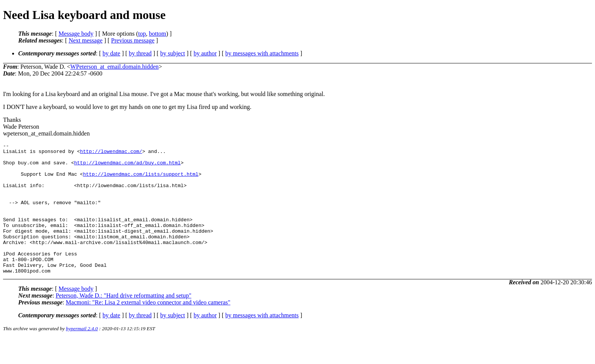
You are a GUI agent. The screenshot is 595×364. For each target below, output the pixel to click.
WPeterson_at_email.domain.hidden (114, 67)
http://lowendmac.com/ (111, 153)
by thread (140, 53)
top (142, 34)
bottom (157, 34)
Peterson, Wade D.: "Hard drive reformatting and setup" (124, 322)
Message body (76, 34)
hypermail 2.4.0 (82, 355)
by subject (172, 53)
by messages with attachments (262, 53)
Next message (86, 40)
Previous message (133, 40)
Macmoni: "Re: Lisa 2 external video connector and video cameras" (148, 329)
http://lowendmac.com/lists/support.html (141, 181)
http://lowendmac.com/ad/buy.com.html (127, 167)
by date (111, 53)
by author (205, 53)
